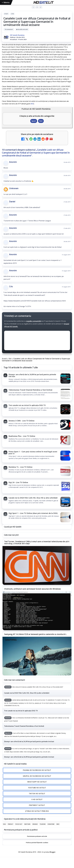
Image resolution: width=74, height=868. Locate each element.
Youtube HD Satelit (37, 788)
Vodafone (51, 824)
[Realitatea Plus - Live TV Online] (65, 440)
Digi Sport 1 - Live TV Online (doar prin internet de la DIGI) (33, 513)
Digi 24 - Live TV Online (18, 482)
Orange (35, 824)
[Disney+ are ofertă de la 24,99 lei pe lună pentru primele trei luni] (65, 379)
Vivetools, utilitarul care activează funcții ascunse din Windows (33, 589)
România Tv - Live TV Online (20, 467)
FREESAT (11, 824)
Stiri (12, 14)
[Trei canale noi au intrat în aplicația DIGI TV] (65, 409)
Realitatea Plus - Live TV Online (22, 436)
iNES (58, 824)
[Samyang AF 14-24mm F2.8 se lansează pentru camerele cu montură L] (37, 656)
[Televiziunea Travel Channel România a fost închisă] (65, 394)
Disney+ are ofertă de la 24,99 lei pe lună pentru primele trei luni (32, 375)
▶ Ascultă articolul (22, 29)
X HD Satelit (37, 799)
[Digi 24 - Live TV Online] (65, 487)
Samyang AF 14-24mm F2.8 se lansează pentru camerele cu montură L (35, 634)
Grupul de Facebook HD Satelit (37, 776)
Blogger (53, 852)
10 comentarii (9, 29)
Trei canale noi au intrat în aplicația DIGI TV (27, 405)
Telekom (43, 824)
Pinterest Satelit (37, 805)
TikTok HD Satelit (37, 794)
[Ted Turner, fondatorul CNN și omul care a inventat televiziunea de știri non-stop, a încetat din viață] (37, 566)
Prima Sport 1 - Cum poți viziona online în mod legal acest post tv (33, 453)
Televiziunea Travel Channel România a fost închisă (30, 390)
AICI (32, 104)
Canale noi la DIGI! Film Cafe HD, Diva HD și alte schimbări (33, 498)
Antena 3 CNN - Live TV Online (21, 421)
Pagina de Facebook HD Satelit (37, 770)
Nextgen (27, 824)
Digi (4, 824)
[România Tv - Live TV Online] (65, 471)
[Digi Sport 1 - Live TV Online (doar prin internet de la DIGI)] (65, 517)
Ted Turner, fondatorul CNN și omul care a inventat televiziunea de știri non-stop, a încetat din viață (37, 543)
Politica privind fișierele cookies (37, 842)
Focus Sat (19, 824)
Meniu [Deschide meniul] (6, 2)
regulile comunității (34, 321)
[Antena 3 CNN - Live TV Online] (65, 425)
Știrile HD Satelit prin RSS (37, 811)
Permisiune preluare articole (37, 836)
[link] (37, 379)
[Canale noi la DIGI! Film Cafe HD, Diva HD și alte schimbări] (65, 502)
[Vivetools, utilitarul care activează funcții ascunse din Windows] (37, 611)
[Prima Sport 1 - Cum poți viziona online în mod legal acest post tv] (65, 456)
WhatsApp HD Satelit (37, 782)
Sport (6, 14)
